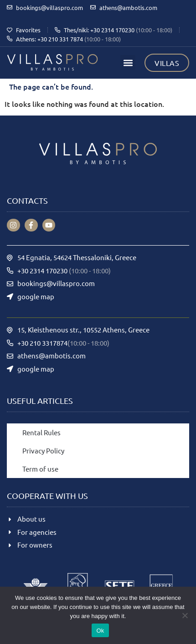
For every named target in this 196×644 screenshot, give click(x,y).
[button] (128, 63)
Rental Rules (41, 432)
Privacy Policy (43, 450)
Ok (100, 631)
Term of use (40, 469)
